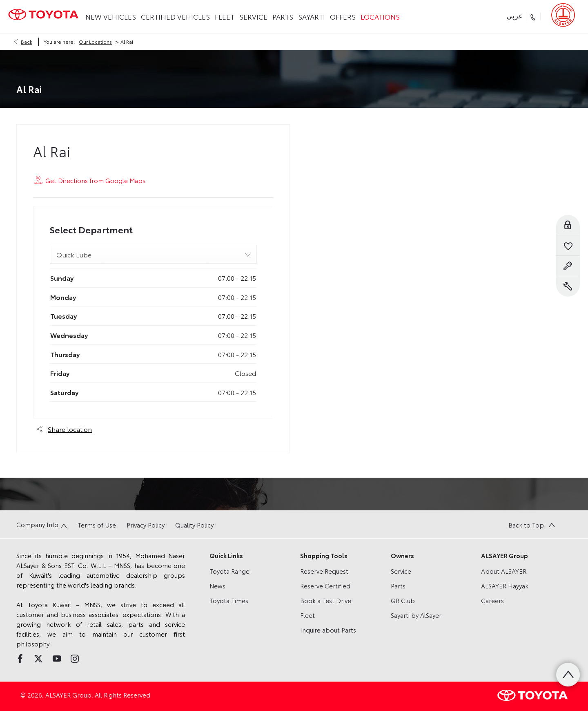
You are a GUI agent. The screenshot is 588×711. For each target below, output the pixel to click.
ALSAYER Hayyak (505, 586)
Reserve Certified (325, 586)
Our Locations (95, 41)
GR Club (403, 600)
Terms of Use (97, 525)
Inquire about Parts (328, 630)
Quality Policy (194, 525)
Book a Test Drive (326, 600)
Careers (492, 600)
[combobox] (153, 254)
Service (401, 571)
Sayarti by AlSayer (416, 615)
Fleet (307, 615)
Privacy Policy (146, 525)
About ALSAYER (504, 571)
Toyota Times (229, 600)
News (217, 586)
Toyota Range (229, 571)
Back (27, 41)
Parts (398, 586)
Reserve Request (324, 571)
